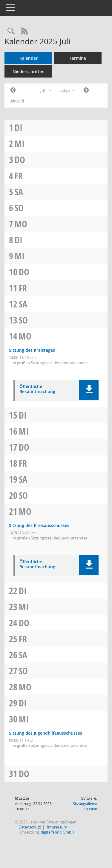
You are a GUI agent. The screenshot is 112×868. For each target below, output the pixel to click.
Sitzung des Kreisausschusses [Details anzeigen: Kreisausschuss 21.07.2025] (39, 525)
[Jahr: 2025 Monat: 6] (13, 90)
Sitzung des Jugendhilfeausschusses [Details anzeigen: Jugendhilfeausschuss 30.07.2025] (46, 733)
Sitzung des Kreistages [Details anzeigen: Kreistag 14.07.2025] (32, 350)
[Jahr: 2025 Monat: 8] (86, 90)
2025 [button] (67, 90)
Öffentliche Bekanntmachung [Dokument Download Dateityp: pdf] (37, 389)
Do (20, 160)
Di (19, 128)
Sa (19, 192)
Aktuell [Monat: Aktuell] (17, 101)
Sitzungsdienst (85, 806)
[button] (89, 390)
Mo (21, 224)
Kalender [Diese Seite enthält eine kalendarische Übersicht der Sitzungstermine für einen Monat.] (29, 58)
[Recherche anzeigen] (11, 31)
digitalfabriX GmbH (57, 832)
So (19, 208)
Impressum (57, 827)
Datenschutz (29, 827)
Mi (20, 144)
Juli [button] (46, 90)
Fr (19, 176)
